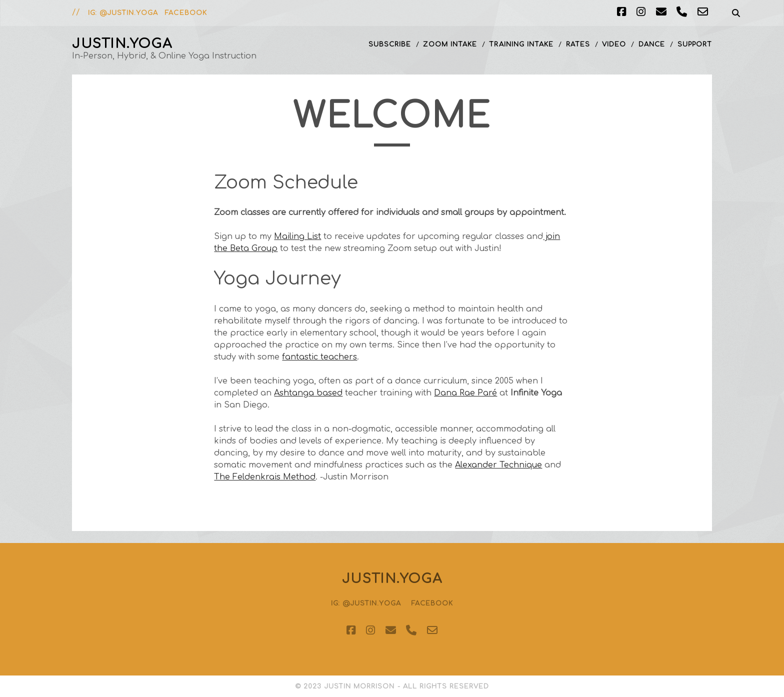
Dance (652, 44)
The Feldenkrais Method (265, 477)
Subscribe (390, 44)
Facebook (186, 13)
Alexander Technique (498, 465)
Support (695, 44)
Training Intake (521, 44)
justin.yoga (122, 44)
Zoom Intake (450, 44)
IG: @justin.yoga (123, 13)
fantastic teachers (319, 357)
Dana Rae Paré (465, 393)
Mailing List (297, 236)
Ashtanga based (308, 393)
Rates (578, 44)
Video (614, 44)
